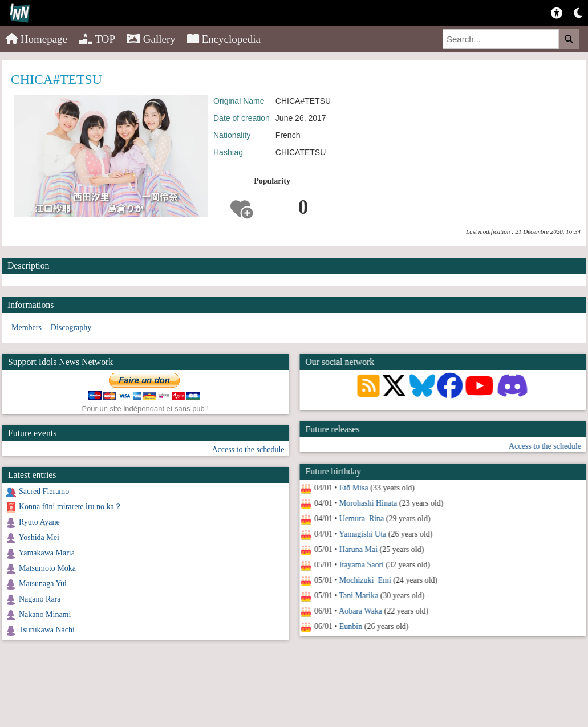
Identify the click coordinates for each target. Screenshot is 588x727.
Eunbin (350, 626)
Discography (71, 328)
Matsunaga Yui (43, 584)
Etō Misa (353, 488)
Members (27, 328)
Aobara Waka (360, 611)
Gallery (151, 39)
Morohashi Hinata (368, 503)
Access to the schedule (545, 446)
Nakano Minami (45, 614)
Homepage (37, 39)
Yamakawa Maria (46, 553)
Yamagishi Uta (362, 534)
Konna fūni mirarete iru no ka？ (70, 507)
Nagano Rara (40, 599)
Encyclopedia (224, 39)
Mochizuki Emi (365, 580)
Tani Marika (358, 596)
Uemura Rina (361, 519)
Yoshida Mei (38, 537)
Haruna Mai (358, 549)
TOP (97, 39)
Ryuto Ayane (39, 522)
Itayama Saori (361, 565)
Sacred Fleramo (44, 491)
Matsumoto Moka (47, 568)
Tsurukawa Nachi (47, 630)
